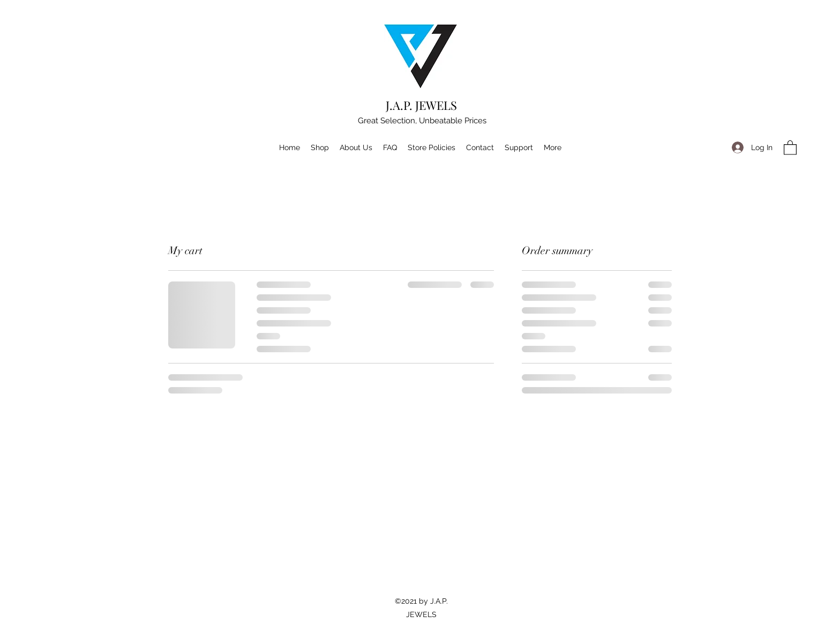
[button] (790, 147)
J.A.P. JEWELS (421, 105)
